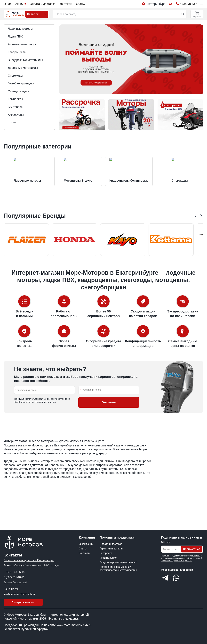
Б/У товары (16, 107)
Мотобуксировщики (21, 83)
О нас (8, 4)
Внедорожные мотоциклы (25, 60)
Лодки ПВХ (15, 37)
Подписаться (192, 549)
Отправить (109, 424)
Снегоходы (15, 76)
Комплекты (15, 99)
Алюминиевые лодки (22, 44)
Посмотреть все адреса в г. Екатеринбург (29, 560)
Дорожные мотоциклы (23, 68)
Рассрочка (106, 553)
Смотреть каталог (23, 602)
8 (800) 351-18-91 (14, 577)
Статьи (81, 4)
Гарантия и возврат (111, 549)
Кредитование (108, 558)
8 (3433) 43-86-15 (14, 572)
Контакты (66, 4)
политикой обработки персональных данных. (182, 559)
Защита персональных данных (118, 562)
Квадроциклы (17, 52)
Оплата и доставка (43, 4)
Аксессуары (16, 115)
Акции (21, 4)
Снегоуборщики (19, 91)
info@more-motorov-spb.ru (19, 594)
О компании (86, 544)
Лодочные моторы (20, 29)
